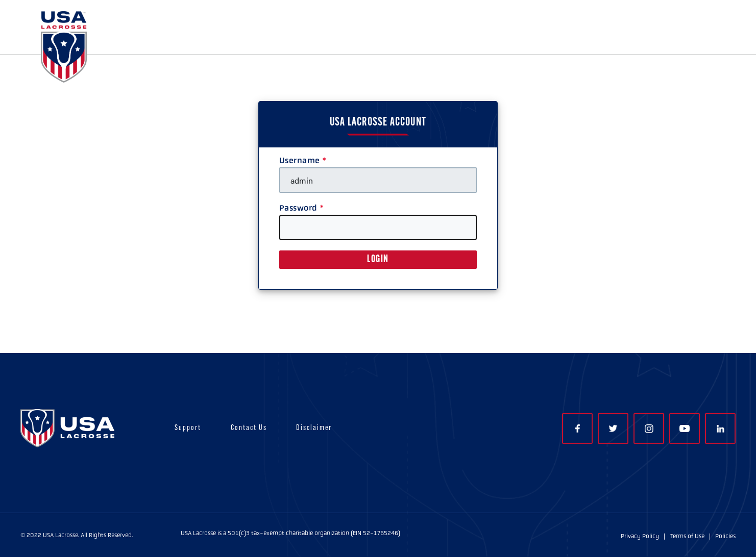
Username (300, 160)
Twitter (613, 428)
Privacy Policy (640, 536)
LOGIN (378, 260)
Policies (725, 536)
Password (298, 208)
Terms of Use (687, 536)
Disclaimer (314, 428)
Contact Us (249, 428)
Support (188, 428)
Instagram (649, 429)
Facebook (578, 429)
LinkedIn (721, 429)
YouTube (685, 428)
